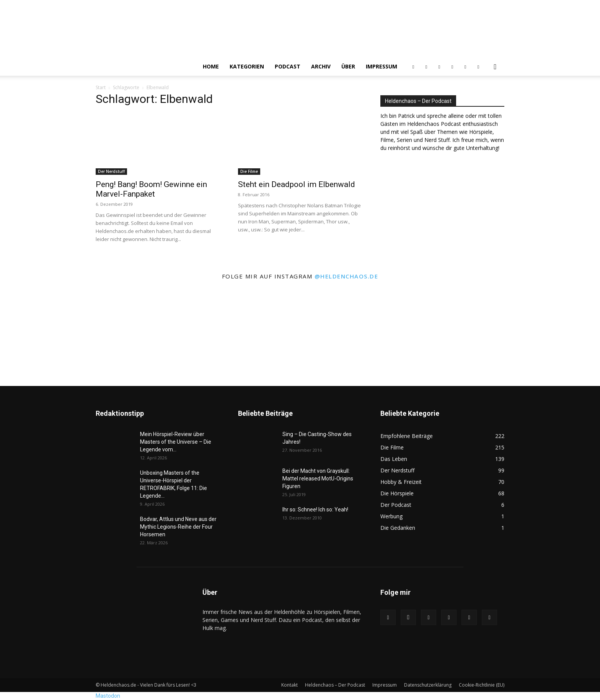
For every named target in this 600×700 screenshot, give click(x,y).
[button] (495, 67)
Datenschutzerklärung (428, 685)
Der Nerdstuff (111, 171)
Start (101, 87)
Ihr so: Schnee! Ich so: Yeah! (315, 510)
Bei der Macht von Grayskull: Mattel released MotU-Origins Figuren (318, 479)
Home (211, 66)
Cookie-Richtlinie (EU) (482, 685)
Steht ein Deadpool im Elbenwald (297, 184)
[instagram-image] (49, 335)
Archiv (321, 66)
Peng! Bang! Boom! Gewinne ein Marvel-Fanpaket (151, 189)
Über (348, 66)
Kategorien (247, 66)
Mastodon (108, 696)
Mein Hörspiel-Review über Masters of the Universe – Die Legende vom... (176, 442)
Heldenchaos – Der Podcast (335, 685)
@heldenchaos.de (346, 276)
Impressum (382, 66)
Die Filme (249, 171)
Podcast (288, 66)
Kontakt (289, 685)
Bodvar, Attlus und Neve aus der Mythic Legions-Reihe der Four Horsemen (178, 527)
